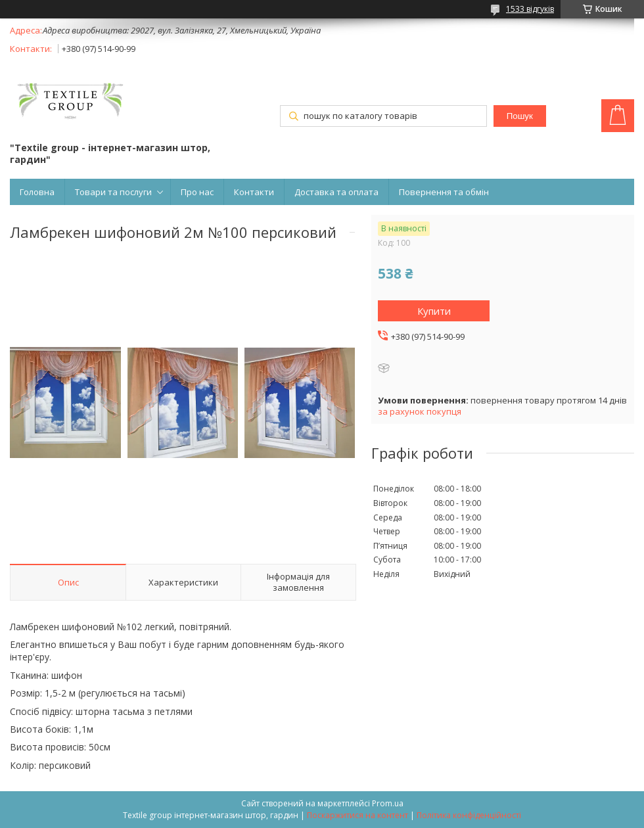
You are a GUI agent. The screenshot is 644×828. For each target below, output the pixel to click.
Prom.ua (388, 803)
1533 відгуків (530, 9)
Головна (37, 192)
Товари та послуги (113, 192)
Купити (434, 311)
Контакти (254, 192)
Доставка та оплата (336, 192)
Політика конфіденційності (469, 815)
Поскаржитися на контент (357, 815)
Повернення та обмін (444, 192)
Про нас (197, 192)
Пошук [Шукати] (520, 116)
